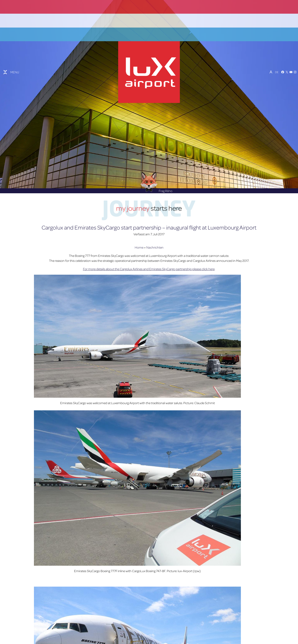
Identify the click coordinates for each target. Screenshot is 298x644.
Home (139, 232)
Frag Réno (156, 175)
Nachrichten (155, 232)
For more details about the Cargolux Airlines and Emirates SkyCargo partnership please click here (149, 253)
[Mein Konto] (271, 64)
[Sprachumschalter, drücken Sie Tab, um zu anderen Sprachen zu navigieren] (277, 64)
